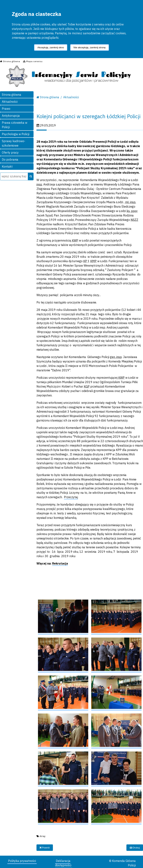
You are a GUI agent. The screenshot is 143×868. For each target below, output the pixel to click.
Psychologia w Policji (16, 134)
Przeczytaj (71, 497)
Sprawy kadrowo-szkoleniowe (14, 143)
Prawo (6, 109)
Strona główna (12, 95)
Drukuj (135, 848)
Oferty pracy (10, 152)
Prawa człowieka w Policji (15, 125)
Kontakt (7, 166)
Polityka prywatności (22, 861)
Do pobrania (10, 159)
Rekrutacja (60, 563)
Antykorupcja (11, 116)
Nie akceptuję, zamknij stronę (90, 47)
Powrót (45, 848)
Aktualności (10, 102)
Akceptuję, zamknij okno (51, 47)
